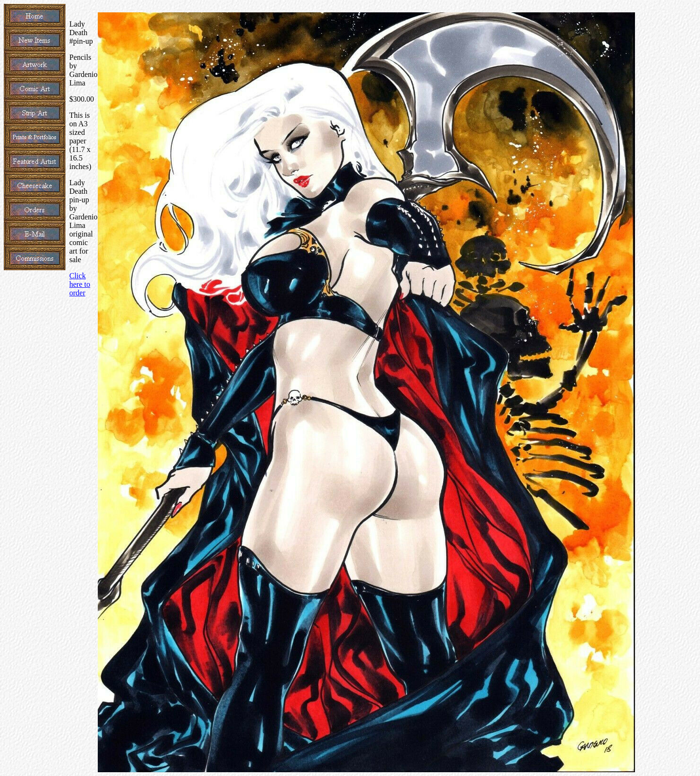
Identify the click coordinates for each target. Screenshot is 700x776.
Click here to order (80, 284)
